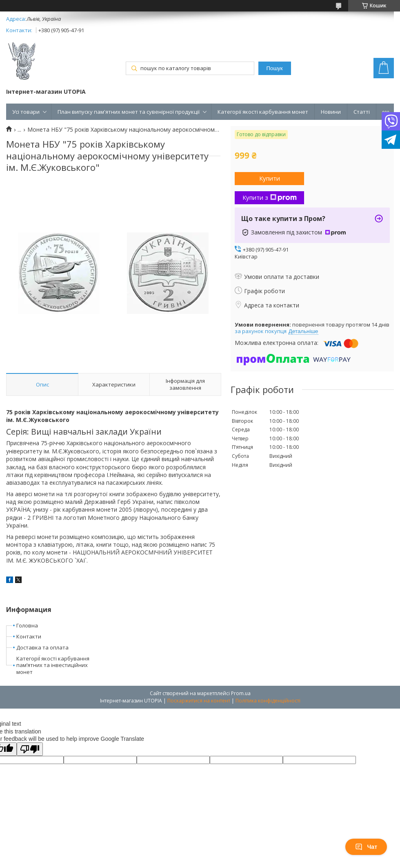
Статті (362, 112)
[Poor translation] (30, 749)
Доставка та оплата (42, 647)
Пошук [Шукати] (274, 68)
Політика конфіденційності (268, 701)
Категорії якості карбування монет (263, 112)
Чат (366, 847)
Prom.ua (241, 693)
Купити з (270, 197)
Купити (270, 178)
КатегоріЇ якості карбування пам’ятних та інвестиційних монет (53, 665)
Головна (27, 625)
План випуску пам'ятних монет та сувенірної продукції (129, 112)
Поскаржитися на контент (199, 701)
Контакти (29, 636)
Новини (331, 112)
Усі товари (26, 112)
